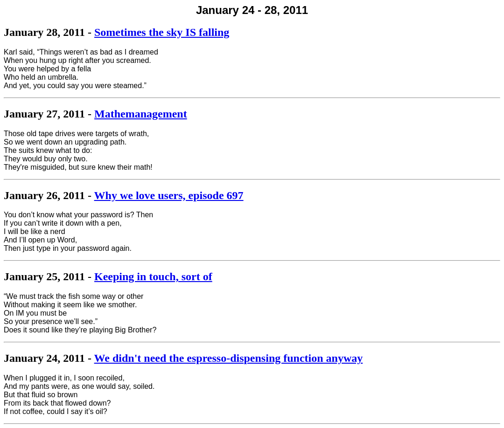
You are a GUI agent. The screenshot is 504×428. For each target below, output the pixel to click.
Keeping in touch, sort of (153, 276)
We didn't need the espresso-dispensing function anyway (229, 358)
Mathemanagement (141, 114)
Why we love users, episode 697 (169, 195)
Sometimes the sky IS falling (162, 32)
